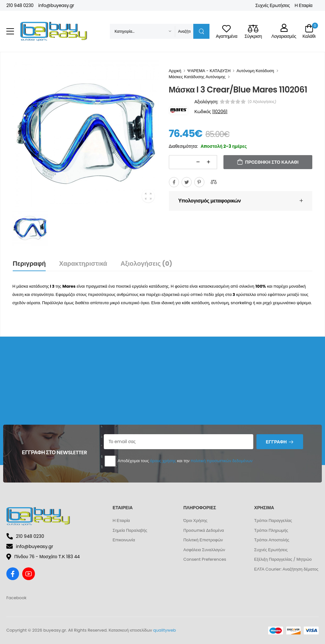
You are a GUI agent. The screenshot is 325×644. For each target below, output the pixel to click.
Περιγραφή (29, 264)
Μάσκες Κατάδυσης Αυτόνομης (197, 77)
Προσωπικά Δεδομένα (204, 530)
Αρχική (175, 71)
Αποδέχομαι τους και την (178, 461)
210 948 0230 (20, 5)
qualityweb (165, 630)
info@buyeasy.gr (56, 5)
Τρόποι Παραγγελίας (273, 521)
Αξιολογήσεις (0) (146, 264)
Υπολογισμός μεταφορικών (210, 201)
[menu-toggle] (10, 31)
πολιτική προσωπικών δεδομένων (221, 461)
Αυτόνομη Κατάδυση (255, 71)
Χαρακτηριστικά (83, 264)
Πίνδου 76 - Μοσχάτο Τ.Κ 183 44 (43, 557)
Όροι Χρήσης (196, 521)
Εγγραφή (276, 442)
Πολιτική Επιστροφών (203, 540)
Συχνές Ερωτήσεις (272, 5)
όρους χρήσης (163, 461)
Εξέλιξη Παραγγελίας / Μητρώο (283, 559)
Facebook (16, 598)
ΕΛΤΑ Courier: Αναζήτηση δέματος (286, 569)
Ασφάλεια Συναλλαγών (204, 550)
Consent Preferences (205, 559)
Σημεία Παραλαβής (130, 530)
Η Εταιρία (303, 5)
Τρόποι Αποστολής (272, 540)
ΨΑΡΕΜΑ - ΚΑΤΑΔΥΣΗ (209, 71)
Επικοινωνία (124, 540)
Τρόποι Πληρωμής (271, 530)
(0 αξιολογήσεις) (262, 102)
